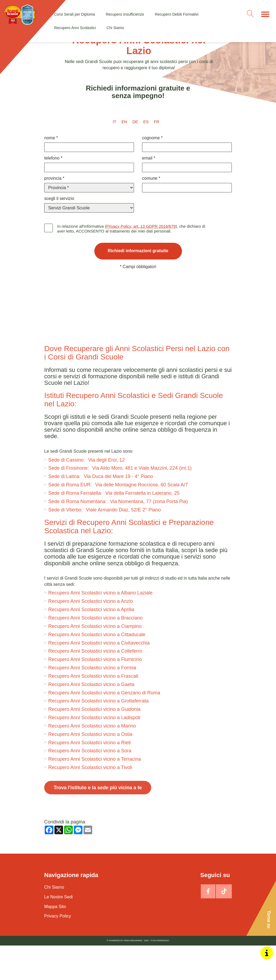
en (124, 122)
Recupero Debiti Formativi (177, 14)
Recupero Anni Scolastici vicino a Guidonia (94, 744)
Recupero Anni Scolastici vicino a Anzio (91, 636)
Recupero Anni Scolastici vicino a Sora (90, 785)
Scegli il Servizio (59, 198)
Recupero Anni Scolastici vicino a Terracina (95, 794)
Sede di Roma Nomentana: (118, 536)
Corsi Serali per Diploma (75, 14)
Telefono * (53, 158)
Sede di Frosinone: (120, 503)
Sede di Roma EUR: (118, 519)
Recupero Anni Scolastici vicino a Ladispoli (94, 752)
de (135, 122)
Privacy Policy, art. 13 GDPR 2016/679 (141, 226)
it (114, 122)
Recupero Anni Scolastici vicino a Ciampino (95, 661)
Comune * (151, 178)
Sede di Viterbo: (105, 544)
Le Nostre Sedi (58, 931)
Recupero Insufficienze (125, 14)
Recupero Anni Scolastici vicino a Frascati (93, 711)
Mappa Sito (55, 941)
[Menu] (265, 14)
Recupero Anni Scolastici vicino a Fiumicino (95, 694)
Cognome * (152, 138)
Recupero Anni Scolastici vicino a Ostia (90, 769)
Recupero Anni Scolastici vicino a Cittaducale (97, 669)
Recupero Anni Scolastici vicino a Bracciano (95, 652)
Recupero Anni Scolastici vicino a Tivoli (90, 802)
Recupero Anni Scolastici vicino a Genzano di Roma (104, 727)
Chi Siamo (115, 28)
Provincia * (54, 178)
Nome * (51, 138)
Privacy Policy (58, 950)
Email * (149, 158)
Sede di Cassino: (87, 494)
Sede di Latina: (101, 511)
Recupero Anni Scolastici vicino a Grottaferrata (98, 735)
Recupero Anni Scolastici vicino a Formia (92, 702)
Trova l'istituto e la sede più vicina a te (98, 822)
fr (157, 122)
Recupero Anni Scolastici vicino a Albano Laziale (100, 627)
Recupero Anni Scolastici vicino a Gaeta (91, 719)
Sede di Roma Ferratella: (114, 528)
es (146, 122)
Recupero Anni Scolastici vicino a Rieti (89, 777)
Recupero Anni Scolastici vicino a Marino (92, 760)
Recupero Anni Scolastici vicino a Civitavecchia (99, 677)
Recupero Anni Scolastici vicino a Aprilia (91, 644)
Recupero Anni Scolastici (75, 28)
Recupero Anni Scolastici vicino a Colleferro (95, 685)
